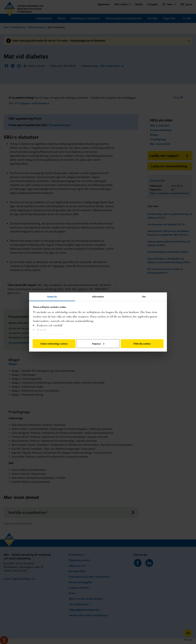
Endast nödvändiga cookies (54, 343)
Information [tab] (98, 297)
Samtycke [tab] (52, 297)
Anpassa (98, 343)
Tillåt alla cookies (142, 343)
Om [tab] (144, 297)
